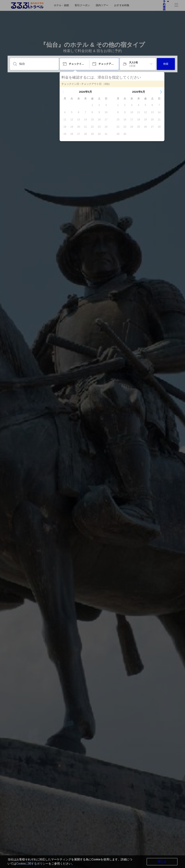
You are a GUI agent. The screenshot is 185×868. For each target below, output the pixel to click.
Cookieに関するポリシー (32, 864)
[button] (63, 92)
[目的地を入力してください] (37, 64)
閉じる (162, 862)
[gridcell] (92, 105)
